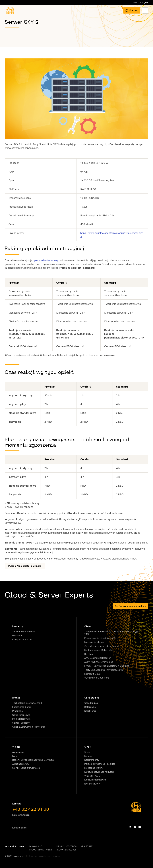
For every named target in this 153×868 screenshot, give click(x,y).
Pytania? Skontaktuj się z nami (25, 566)
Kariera (88, 756)
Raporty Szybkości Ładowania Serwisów (33, 760)
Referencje (90, 707)
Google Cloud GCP (22, 640)
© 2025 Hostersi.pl (14, 856)
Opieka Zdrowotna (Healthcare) (29, 727)
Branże (16, 698)
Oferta (88, 626)
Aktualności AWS (21, 764)
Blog (15, 756)
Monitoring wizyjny (94, 768)
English (141, 2)
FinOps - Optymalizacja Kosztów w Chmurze (107, 666)
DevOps (89, 654)
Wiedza (16, 747)
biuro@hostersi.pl (21, 815)
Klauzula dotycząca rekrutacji (99, 772)
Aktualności (18, 752)
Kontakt (132, 10)
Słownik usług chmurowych (26, 768)
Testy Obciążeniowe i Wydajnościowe (104, 670)
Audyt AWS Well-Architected (99, 662)
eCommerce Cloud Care (97, 678)
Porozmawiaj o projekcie (130, 606)
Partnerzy (18, 626)
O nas (88, 747)
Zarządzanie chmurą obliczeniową (102, 646)
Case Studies (92, 698)
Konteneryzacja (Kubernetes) (99, 650)
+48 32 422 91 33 (31, 810)
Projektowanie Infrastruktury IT (100, 638)
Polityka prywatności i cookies (100, 764)
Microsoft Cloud (92, 674)
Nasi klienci (90, 711)
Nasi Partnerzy (92, 760)
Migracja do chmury (94, 642)
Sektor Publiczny (21, 723)
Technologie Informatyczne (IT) (29, 703)
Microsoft (17, 636)
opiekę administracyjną (45, 260)
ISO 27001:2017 (92, 784)
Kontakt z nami (20, 828)
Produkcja (18, 711)
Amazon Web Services (24, 632)
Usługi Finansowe (21, 715)
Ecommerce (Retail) (22, 707)
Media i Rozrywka (21, 719)
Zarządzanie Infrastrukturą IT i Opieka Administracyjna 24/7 (112, 633)
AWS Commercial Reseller (97, 658)
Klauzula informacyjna (95, 780)
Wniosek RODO (92, 776)
